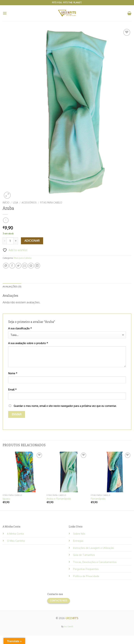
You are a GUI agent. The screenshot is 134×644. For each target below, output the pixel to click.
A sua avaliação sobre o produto (28, 343)
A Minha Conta (15, 534)
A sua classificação (20, 328)
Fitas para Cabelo (51, 203)
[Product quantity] (10, 241)
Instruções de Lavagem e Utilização (94, 548)
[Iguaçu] (23, 472)
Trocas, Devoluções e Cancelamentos (95, 562)
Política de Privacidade (86, 576)
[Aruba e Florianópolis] (67, 472)
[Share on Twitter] (18, 266)
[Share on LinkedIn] (37, 266)
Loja (16, 203)
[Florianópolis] (111, 472)
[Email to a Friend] (25, 266)
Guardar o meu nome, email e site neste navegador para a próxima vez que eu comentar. (65, 406)
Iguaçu (6, 499)
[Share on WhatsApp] (6, 266)
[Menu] (5, 13)
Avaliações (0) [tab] (12, 287)
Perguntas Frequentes (86, 569)
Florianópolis (98, 499)
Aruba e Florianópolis (59, 499)
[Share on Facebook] (12, 266)
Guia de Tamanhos (84, 555)
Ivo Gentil (68, 626)
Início (6, 203)
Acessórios (29, 203)
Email (12, 389)
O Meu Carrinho (16, 541)
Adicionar (32, 241)
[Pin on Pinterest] (31, 266)
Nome (13, 373)
